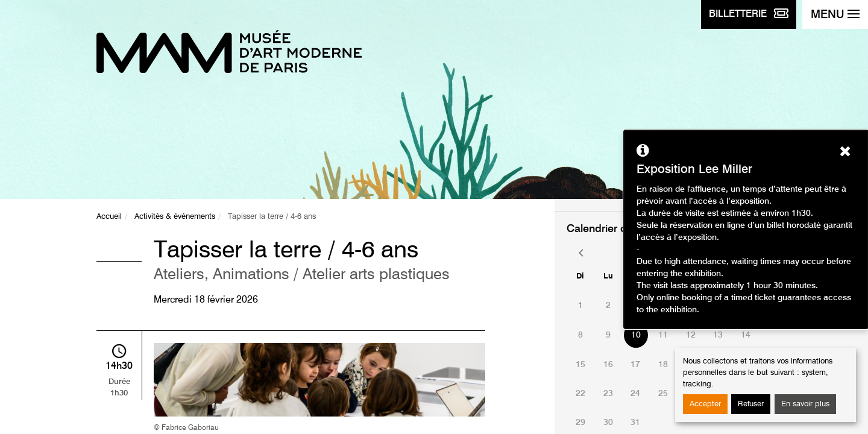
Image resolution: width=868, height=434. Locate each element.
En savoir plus (805, 404)
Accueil (109, 217)
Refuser (751, 404)
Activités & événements (175, 217)
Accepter (705, 404)
